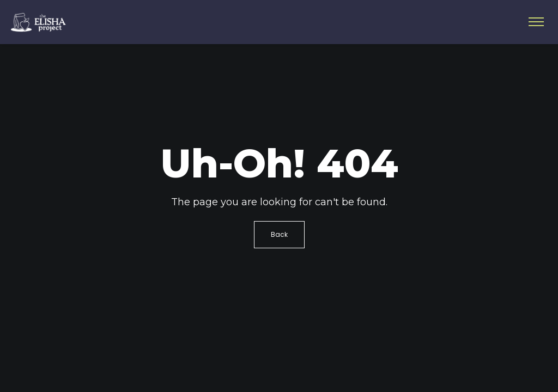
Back (279, 234)
